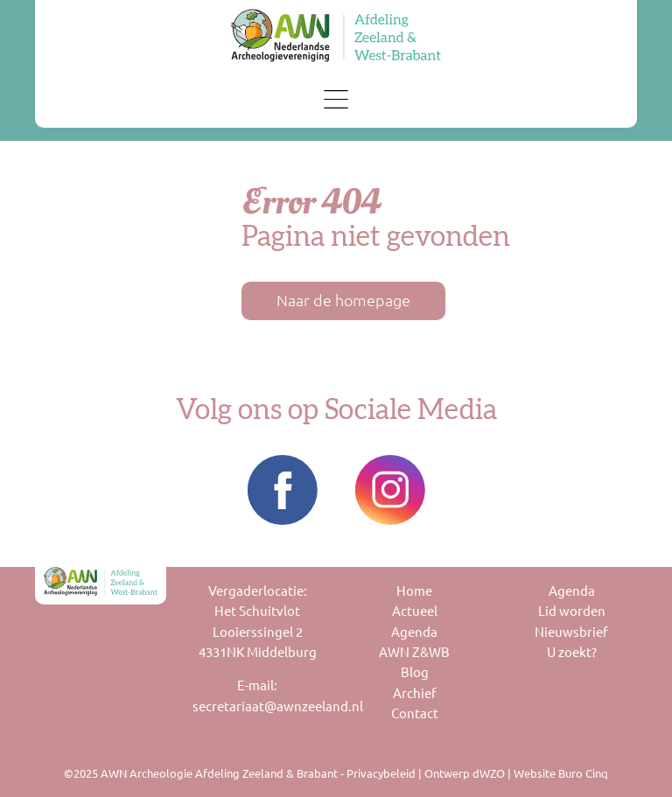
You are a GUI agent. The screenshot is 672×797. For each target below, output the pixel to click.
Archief (415, 693)
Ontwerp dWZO (465, 773)
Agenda (414, 632)
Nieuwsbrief (571, 632)
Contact (415, 713)
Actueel (415, 611)
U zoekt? (572, 652)
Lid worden (572, 611)
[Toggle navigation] (336, 99)
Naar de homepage (343, 301)
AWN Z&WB (414, 652)
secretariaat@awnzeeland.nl (258, 706)
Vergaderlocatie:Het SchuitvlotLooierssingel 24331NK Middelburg (258, 622)
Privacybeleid (381, 773)
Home (414, 591)
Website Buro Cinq (561, 773)
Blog (415, 672)
